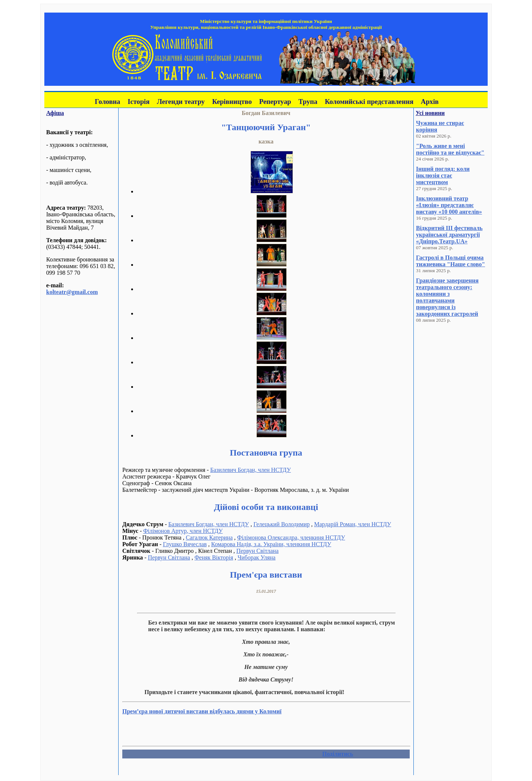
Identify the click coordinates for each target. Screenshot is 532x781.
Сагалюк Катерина (209, 537)
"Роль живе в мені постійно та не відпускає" (450, 149)
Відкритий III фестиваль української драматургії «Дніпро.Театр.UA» (449, 235)
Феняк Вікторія (214, 557)
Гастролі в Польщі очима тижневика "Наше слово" (451, 261)
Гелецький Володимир (282, 524)
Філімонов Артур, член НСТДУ (183, 531)
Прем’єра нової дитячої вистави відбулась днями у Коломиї (202, 711)
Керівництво (232, 102)
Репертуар (275, 102)
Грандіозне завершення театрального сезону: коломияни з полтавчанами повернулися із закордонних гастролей (447, 297)
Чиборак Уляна (257, 557)
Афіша (55, 113)
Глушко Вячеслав (185, 544)
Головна (108, 102)
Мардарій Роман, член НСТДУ (352, 524)
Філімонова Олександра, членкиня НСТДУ (291, 537)
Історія (138, 102)
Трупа (308, 102)
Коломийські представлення (369, 102)
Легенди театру (181, 102)
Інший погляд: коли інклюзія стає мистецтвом (443, 175)
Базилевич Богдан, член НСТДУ (250, 470)
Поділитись (337, 754)
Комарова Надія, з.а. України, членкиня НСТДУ (271, 544)
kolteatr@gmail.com (72, 292)
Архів (430, 102)
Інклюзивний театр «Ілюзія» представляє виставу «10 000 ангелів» (449, 205)
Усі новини (430, 113)
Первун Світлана (258, 551)
